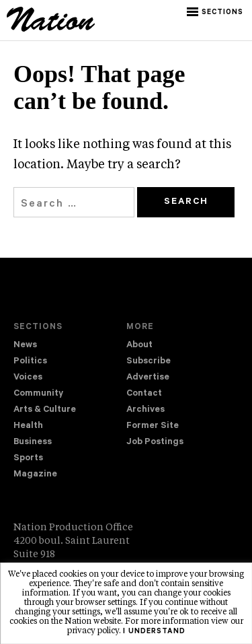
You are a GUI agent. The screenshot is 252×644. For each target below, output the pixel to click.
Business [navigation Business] (33, 442)
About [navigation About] (139, 346)
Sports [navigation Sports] (28, 459)
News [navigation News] (25, 346)
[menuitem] (70, 346)
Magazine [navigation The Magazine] (35, 475)
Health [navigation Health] (28, 426)
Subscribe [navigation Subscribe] (149, 362)
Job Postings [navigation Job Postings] (155, 442)
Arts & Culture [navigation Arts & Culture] (45, 410)
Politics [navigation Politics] (30, 362)
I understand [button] (154, 632)
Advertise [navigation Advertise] (148, 378)
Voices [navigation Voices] (28, 378)
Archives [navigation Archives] (145, 410)
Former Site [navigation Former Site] (153, 426)
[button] (216, 12)
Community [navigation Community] (38, 394)
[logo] (51, 30)
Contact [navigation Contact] (144, 394)
